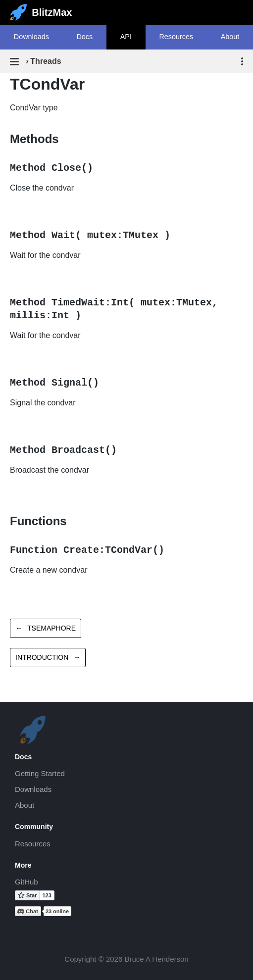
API (126, 37)
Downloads (31, 37)
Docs (84, 37)
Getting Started (40, 773)
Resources (176, 37)
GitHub (26, 882)
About (25, 805)
